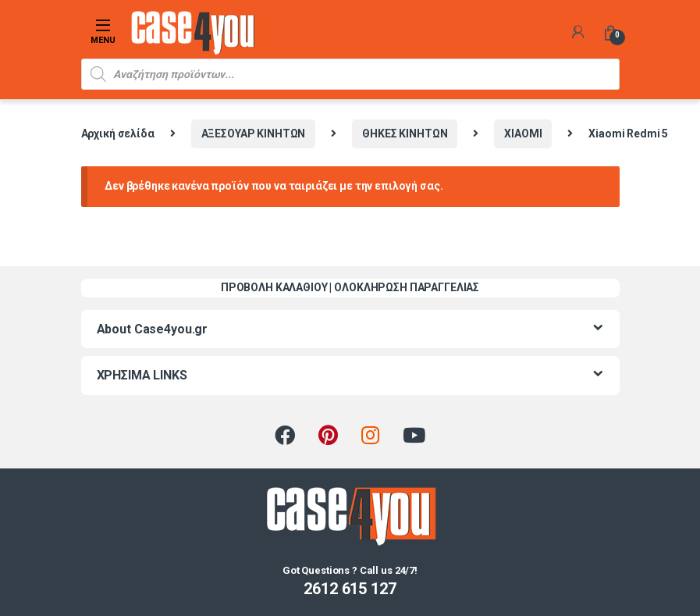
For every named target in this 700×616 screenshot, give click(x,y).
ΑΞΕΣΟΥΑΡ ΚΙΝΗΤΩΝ (254, 134)
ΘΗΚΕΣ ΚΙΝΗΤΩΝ (405, 134)
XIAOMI (523, 134)
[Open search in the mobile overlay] (350, 74)
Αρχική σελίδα (118, 134)
